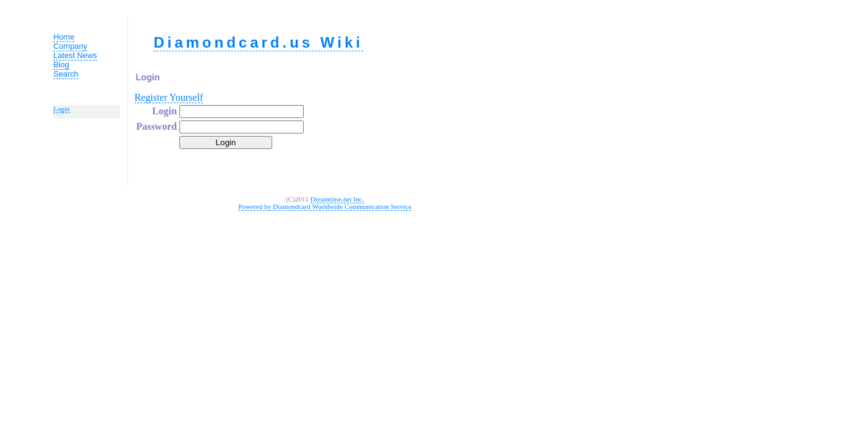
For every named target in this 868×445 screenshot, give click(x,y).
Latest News (75, 55)
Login (62, 109)
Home (64, 37)
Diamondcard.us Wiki (258, 42)
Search (66, 74)
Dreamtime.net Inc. (337, 199)
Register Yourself (169, 97)
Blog (61, 65)
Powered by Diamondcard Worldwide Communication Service (325, 206)
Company (70, 46)
